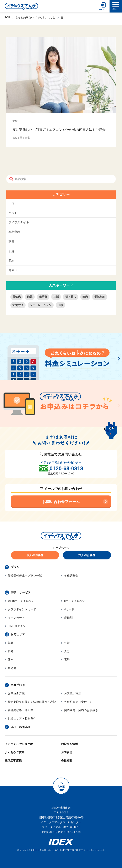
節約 (11, 260)
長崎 (11, 651)
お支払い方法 (73, 693)
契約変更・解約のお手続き (81, 710)
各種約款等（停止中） (22, 710)
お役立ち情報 (70, 744)
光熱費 (43, 297)
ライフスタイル (19, 222)
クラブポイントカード (22, 609)
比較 (60, 305)
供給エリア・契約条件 (22, 719)
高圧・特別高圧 (21, 727)
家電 (11, 241)
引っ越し (71, 297)
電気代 (13, 270)
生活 (56, 297)
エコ (11, 203)
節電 (30, 297)
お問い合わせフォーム (61, 502)
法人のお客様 (87, 555)
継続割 (68, 618)
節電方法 (18, 305)
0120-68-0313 (67, 468)
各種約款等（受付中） (78, 702)
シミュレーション (41, 305)
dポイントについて (76, 601)
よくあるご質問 (15, 752)
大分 (67, 651)
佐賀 (67, 643)
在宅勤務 (14, 232)
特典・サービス (21, 592)
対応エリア (18, 635)
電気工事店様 (13, 761)
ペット (13, 213)
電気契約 (100, 297)
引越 (11, 251)
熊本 (11, 660)
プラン (15, 567)
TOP (7, 18)
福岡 (11, 643)
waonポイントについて (23, 601)
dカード (69, 609)
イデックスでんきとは (19, 744)
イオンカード (16, 618)
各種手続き (18, 685)
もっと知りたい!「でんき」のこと (35, 18)
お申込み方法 (16, 693)
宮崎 (67, 660)
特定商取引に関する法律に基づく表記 (32, 702)
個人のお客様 (35, 555)
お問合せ (67, 752)
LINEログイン (17, 626)
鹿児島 (12, 668)
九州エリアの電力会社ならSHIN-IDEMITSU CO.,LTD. (57, 850)
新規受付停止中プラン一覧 (25, 576)
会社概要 (67, 761)
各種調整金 (71, 576)
